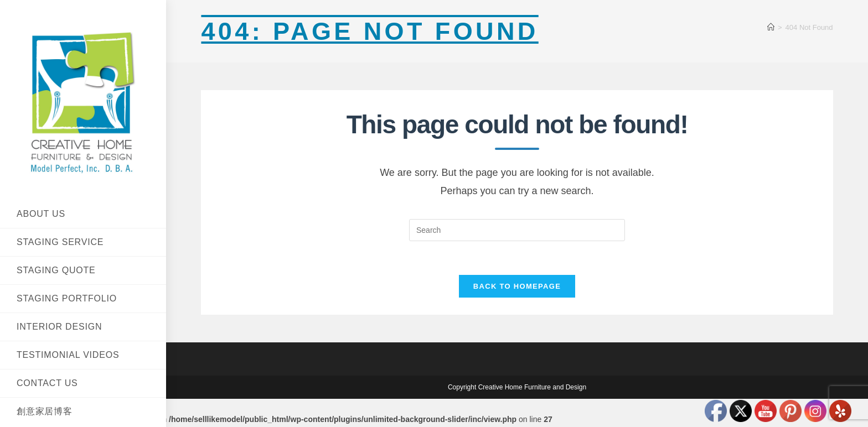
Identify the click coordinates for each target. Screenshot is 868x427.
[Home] (771, 27)
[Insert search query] (517, 230)
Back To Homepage (517, 286)
